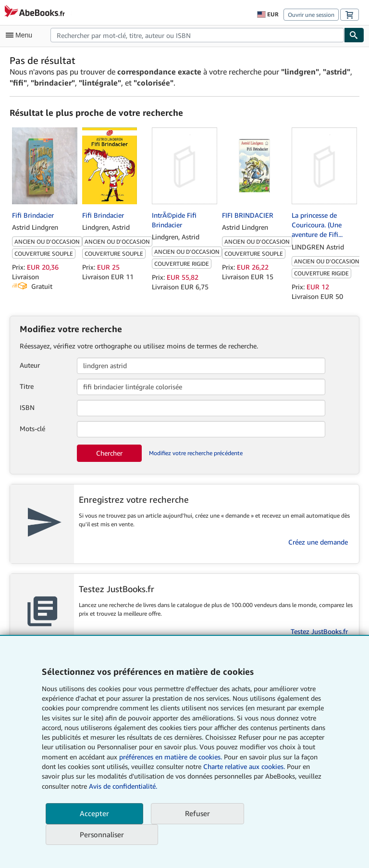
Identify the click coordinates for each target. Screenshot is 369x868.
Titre (27, 386)
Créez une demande (318, 542)
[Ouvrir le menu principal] (21, 35)
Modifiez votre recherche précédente (196, 453)
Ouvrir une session (311, 15)
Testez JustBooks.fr (319, 631)
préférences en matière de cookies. (171, 757)
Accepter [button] (94, 813)
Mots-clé (32, 428)
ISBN (27, 407)
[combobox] (197, 35)
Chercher (109, 453)
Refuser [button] (197, 813)
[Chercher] (354, 35)
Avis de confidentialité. (123, 786)
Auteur (30, 365)
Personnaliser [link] (102, 834)
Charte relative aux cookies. (245, 766)
